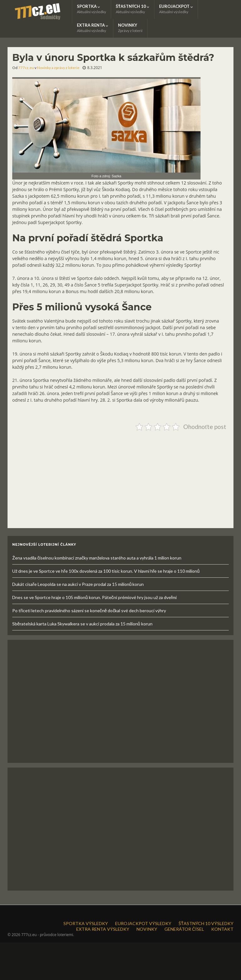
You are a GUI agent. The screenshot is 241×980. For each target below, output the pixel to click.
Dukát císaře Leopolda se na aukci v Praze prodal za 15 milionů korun (78, 584)
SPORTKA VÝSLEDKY (86, 923)
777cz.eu (26, 68)
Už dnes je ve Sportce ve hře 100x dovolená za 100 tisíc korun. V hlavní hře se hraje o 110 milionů (106, 571)
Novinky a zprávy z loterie (58, 68)
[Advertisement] (120, 477)
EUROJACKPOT (176, 9)
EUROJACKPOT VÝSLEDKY (143, 923)
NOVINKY (130, 28)
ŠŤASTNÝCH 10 (133, 9)
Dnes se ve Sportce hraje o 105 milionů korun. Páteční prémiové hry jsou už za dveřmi (94, 597)
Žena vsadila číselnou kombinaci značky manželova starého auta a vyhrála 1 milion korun (97, 558)
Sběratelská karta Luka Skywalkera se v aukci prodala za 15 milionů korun (82, 624)
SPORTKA (91, 9)
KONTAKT (222, 929)
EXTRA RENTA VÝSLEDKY (103, 929)
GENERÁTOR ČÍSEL (184, 929)
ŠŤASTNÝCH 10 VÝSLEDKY (206, 923)
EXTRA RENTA (93, 28)
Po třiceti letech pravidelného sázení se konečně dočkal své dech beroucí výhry (89, 610)
